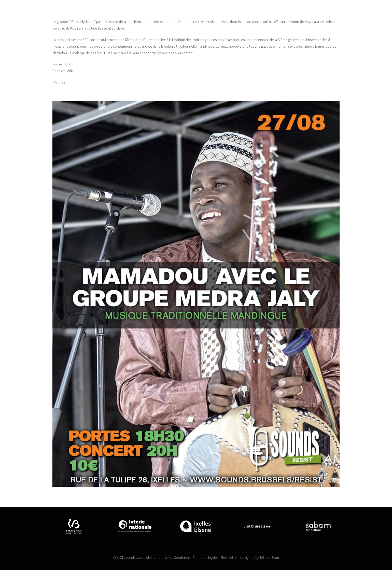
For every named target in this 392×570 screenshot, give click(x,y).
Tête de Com (269, 557)
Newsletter (229, 557)
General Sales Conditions (172, 557)
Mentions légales (206, 557)
